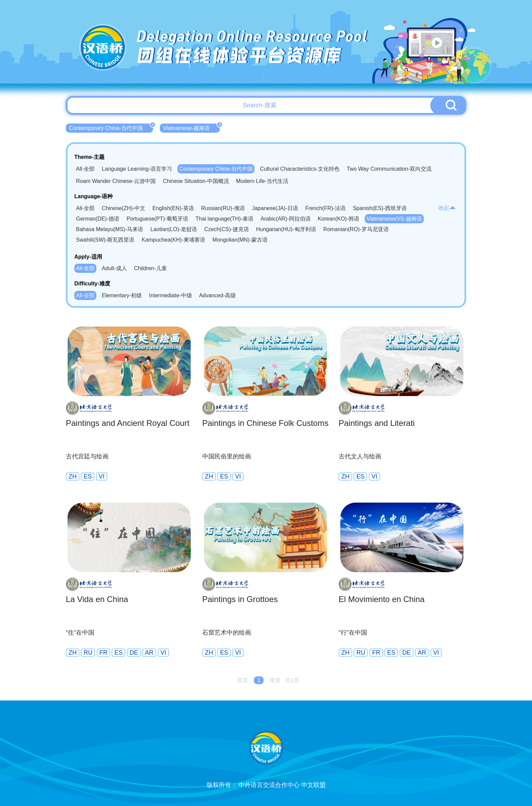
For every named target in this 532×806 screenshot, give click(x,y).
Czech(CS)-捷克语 (227, 229)
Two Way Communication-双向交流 (389, 169)
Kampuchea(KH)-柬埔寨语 (173, 240)
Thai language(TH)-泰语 (224, 219)
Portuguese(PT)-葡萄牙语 (157, 219)
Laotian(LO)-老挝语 (174, 229)
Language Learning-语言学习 (137, 169)
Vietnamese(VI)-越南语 (394, 219)
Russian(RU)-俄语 (223, 208)
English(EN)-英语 (173, 208)
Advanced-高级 (218, 295)
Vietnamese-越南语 (192, 127)
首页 (243, 680)
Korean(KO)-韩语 (339, 219)
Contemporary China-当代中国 (111, 127)
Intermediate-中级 (170, 295)
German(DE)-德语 (98, 219)
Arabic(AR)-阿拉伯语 (286, 219)
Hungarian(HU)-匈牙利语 (286, 229)
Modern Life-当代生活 (262, 181)
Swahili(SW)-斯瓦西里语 (105, 240)
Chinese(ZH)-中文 (123, 208)
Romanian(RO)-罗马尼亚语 (356, 229)
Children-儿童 (150, 268)
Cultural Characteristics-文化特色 (300, 169)
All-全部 (85, 169)
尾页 (275, 680)
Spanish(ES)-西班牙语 (380, 208)
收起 (447, 208)
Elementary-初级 (122, 295)
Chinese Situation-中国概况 (196, 181)
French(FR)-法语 (326, 208)
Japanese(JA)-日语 (275, 208)
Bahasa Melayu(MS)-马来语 (110, 229)
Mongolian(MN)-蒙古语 (240, 240)
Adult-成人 (114, 268)
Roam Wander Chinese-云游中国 (116, 181)
